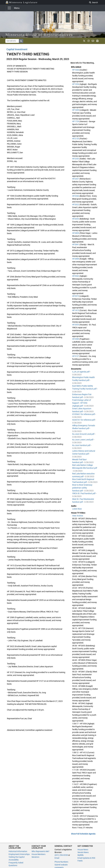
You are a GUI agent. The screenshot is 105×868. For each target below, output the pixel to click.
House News (83, 850)
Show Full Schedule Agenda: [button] (83, 834)
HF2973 (76, 296)
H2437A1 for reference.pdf (84, 420)
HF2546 (76, 196)
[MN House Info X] (84, 41)
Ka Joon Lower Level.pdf (83, 440)
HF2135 (76, 139)
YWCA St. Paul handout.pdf (84, 493)
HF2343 (76, 159)
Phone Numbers (61, 862)
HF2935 (76, 325)
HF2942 (76, 276)
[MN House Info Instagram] (89, 41)
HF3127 (76, 356)
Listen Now (77, 509)
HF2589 (76, 339)
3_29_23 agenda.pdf (81, 372)
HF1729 (76, 121)
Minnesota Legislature (22, 2)
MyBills (81, 855)
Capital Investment (17, 49)
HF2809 (76, 233)
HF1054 (76, 84)
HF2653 (76, 219)
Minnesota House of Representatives (39, 35)
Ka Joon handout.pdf (81, 445)
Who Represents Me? (40, 851)
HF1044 (76, 70)
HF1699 (76, 110)
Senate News (83, 852)
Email (57, 858)
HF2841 (76, 245)
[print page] (97, 41)
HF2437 (76, 179)
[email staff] (93, 41)
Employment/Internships (19, 854)
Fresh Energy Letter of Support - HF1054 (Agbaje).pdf (82, 403)
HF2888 (76, 259)
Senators (35, 857)
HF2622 (76, 204)
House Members (38, 854)
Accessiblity (14, 860)
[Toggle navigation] (9, 8)
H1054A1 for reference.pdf (84, 414)
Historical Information (18, 851)
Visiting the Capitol (17, 857)
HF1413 (76, 310)
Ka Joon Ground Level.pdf (83, 434)
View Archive (78, 516)
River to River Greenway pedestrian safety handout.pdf (82, 488)
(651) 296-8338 (61, 855)
